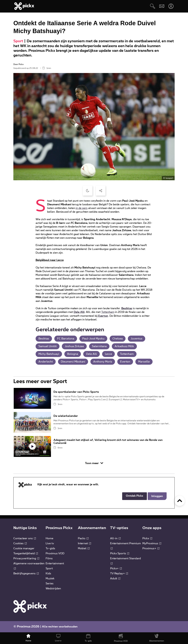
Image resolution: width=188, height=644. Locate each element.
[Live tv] (58, 638)
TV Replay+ (119, 574)
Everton (103, 316)
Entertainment (55, 563)
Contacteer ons (25, 538)
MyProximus (152, 543)
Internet (84, 543)
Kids (48, 574)
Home (49, 538)
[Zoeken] (152, 6)
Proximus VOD (55, 553)
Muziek (50, 579)
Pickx (147, 538)
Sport (18, 41)
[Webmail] (162, 6)
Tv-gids (50, 548)
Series (50, 584)
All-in (115, 538)
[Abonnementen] (156, 638)
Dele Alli (79, 312)
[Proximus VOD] (121, 638)
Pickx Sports (120, 553)
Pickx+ (116, 568)
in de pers (82, 208)
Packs (83, 538)
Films (49, 558)
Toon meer (94, 463)
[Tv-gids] (88, 638)
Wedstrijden (53, 589)
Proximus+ (151, 548)
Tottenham (108, 312)
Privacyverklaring (26, 558)
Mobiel (84, 548)
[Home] (28, 638)
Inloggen (157, 496)
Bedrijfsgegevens (26, 574)
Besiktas (127, 308)
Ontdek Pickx (135, 496)
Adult (115, 579)
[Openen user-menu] (171, 6)
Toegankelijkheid (26, 553)
